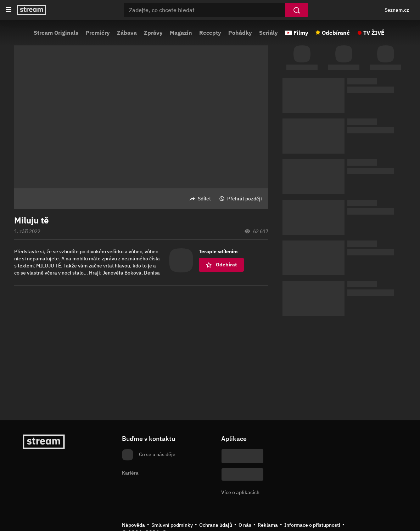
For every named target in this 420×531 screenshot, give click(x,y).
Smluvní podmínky (172, 525)
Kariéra (130, 473)
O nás (245, 525)
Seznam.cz (397, 10)
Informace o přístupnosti (312, 525)
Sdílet (204, 199)
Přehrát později (245, 199)
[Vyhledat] (297, 10)
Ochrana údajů (216, 525)
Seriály (268, 33)
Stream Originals (56, 33)
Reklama (268, 525)
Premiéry (98, 33)
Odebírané (336, 33)
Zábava (127, 33)
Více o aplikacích (240, 492)
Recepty (210, 33)
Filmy (301, 33)
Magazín (181, 33)
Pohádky (240, 33)
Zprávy (153, 33)
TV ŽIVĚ (374, 33)
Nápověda (133, 525)
